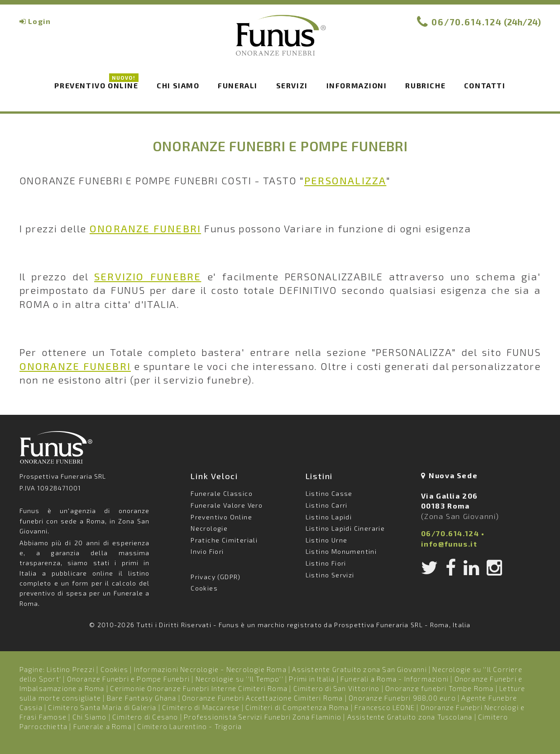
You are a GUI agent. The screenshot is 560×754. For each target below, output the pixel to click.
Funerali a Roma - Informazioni (395, 679)
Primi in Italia (312, 679)
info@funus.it (449, 544)
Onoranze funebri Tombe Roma (439, 688)
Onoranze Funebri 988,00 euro (402, 698)
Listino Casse (329, 493)
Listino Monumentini (341, 551)
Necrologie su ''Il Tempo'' (239, 679)
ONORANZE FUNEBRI (145, 228)
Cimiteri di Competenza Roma (297, 707)
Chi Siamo (90, 717)
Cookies (204, 588)
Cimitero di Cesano (145, 717)
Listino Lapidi (329, 517)
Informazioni (357, 85)
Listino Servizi (330, 575)
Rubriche (425, 85)
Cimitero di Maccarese (201, 707)
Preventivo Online (96, 85)
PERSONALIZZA (345, 180)
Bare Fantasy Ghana (142, 698)
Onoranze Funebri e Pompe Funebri (128, 679)
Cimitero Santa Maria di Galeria (102, 707)
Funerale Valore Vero (227, 505)
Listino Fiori (326, 563)
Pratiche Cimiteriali (224, 540)
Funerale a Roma (103, 726)
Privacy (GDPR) (216, 577)
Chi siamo (178, 85)
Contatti (485, 85)
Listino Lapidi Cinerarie (345, 528)
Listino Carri (327, 505)
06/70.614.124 (467, 22)
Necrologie (209, 528)
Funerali (238, 85)
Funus (280, 41)
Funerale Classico (222, 493)
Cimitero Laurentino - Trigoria (189, 726)
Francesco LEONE (385, 707)
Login (39, 21)
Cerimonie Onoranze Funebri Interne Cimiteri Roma (199, 688)
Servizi (292, 85)
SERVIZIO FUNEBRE (148, 276)
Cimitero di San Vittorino (337, 688)
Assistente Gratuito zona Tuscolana (410, 717)
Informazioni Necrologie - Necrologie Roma (210, 669)
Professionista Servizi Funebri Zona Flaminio (263, 717)
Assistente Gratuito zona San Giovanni (359, 669)
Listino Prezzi (71, 669)
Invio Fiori (207, 551)
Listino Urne (327, 540)
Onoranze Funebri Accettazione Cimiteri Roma (263, 698)
